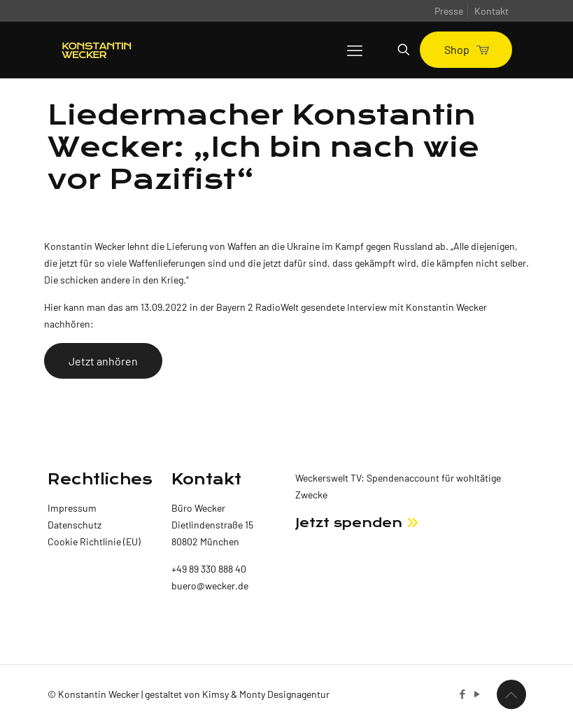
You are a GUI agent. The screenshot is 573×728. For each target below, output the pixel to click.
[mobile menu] (355, 50)
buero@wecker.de (210, 586)
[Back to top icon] (511, 694)
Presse (449, 11)
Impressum (72, 508)
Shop (466, 49)
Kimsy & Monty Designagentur (266, 694)
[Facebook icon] (463, 694)
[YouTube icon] (477, 694)
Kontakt (491, 11)
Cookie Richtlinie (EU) (94, 541)
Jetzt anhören (103, 361)
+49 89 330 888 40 (209, 569)
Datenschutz (75, 525)
